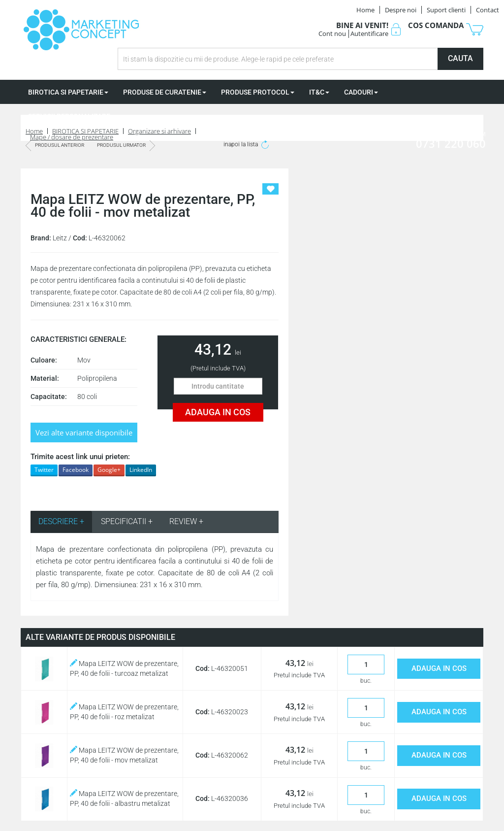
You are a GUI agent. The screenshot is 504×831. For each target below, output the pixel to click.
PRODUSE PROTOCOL (258, 92)
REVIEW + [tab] (186, 521)
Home (365, 10)
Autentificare (369, 33)
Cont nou (332, 33)
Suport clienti (446, 10)
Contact (488, 10)
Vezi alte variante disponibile (84, 432)
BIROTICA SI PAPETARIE (68, 92)
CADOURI (361, 92)
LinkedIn (141, 470)
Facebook (76, 470)
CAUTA (460, 58)
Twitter (44, 470)
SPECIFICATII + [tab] (127, 521)
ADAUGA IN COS (218, 412)
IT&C (319, 92)
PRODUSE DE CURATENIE (165, 92)
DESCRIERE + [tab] (61, 521)
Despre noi (401, 10)
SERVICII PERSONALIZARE (72, 116)
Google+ (109, 470)
